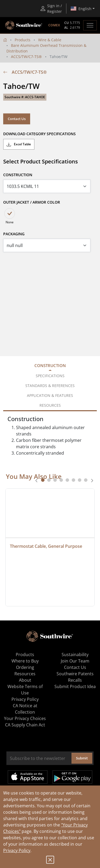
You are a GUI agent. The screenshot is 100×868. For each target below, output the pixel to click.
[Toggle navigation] (90, 25)
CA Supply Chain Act (25, 725)
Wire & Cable (50, 40)
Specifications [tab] (50, 376)
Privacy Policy (17, 850)
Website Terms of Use (25, 690)
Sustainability (75, 655)
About (25, 680)
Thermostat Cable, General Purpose (46, 546)
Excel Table (19, 144)
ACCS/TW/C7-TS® (26, 57)
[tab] (43, 480)
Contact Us (17, 119)
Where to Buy (25, 661)
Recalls (75, 680)
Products (23, 40)
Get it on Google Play (72, 777)
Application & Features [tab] (50, 395)
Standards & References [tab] (50, 386)
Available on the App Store (28, 777)
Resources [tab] (50, 405)
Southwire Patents (75, 674)
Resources (25, 674)
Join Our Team (75, 661)
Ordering (25, 667)
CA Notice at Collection (25, 709)
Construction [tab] (50, 365)
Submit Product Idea (75, 686)
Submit (82, 758)
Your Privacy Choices (25, 718)
